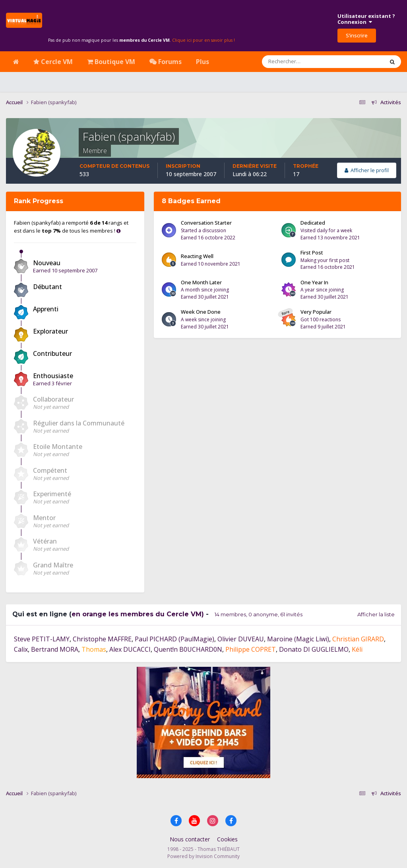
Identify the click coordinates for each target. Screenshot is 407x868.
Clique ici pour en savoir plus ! (203, 40)
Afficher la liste (376, 614)
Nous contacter (190, 839)
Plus (203, 62)
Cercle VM (53, 62)
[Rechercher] (300, 62)
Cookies (227, 839)
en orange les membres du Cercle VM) (138, 614)
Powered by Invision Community (203, 856)
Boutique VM (111, 62)
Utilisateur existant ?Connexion (366, 19)
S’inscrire (357, 35)
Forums (166, 62)
